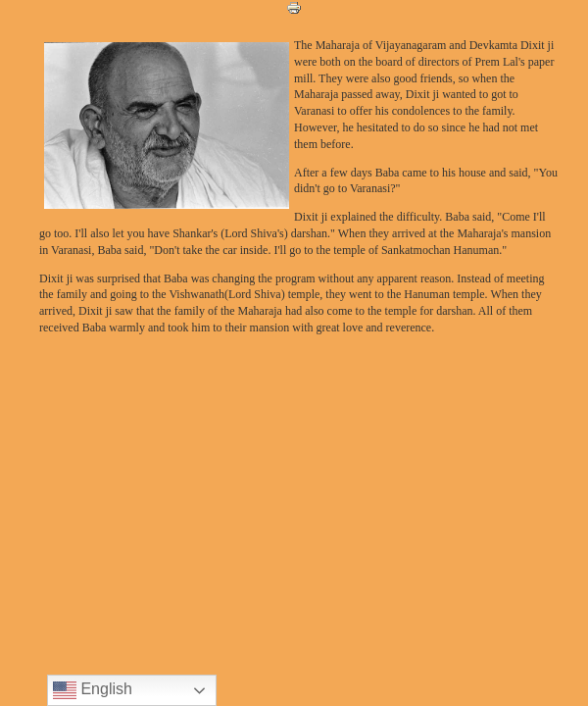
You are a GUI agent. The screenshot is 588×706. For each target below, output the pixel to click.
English (93, 690)
